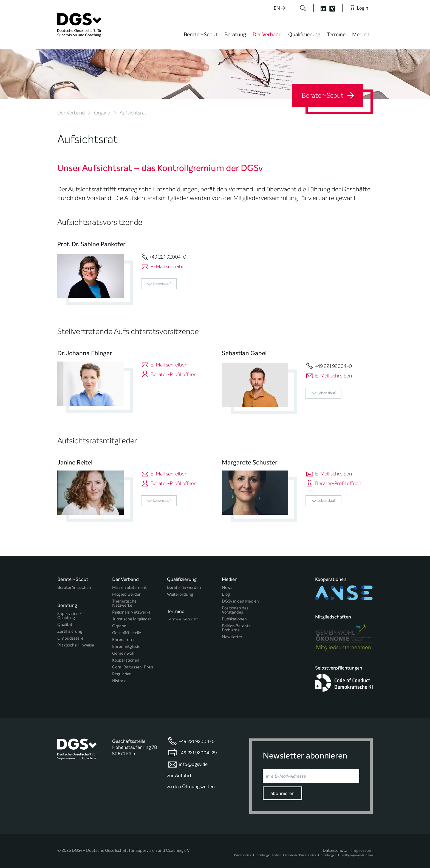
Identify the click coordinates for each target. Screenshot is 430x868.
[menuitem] (201, 38)
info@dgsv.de (193, 761)
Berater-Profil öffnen (169, 374)
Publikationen (234, 619)
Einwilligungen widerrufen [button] (355, 852)
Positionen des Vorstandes (235, 610)
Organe (102, 113)
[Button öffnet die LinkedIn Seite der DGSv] (321, 8)
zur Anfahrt (179, 772)
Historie (119, 681)
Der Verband (267, 34)
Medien (361, 34)
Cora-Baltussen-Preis (133, 667)
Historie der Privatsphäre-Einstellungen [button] (310, 852)
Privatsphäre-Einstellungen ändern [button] (258, 852)
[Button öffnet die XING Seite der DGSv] (335, 8)
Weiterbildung (180, 594)
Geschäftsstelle (127, 633)
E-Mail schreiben (164, 267)
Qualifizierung (304, 34)
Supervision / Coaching (70, 614)
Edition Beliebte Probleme (236, 628)
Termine (336, 34)
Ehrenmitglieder (127, 647)
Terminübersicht (183, 618)
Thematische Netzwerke (124, 603)
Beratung (235, 34)
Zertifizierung (70, 629)
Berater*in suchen (74, 588)
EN (280, 8)
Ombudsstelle (70, 636)
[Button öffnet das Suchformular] (303, 8)
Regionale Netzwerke (131, 612)
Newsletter (232, 637)
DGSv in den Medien (240, 601)
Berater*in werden (184, 588)
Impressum (362, 847)
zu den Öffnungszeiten (191, 784)
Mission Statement (129, 588)
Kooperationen (126, 660)
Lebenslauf (159, 284)
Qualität (65, 622)
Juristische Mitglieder (132, 619)
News (227, 588)
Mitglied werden (127, 594)
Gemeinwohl (124, 653)
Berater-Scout (201, 34)
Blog (226, 594)
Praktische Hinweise (76, 643)
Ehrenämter (124, 640)
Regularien (122, 674)
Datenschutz (335, 847)
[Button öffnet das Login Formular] (359, 8)
